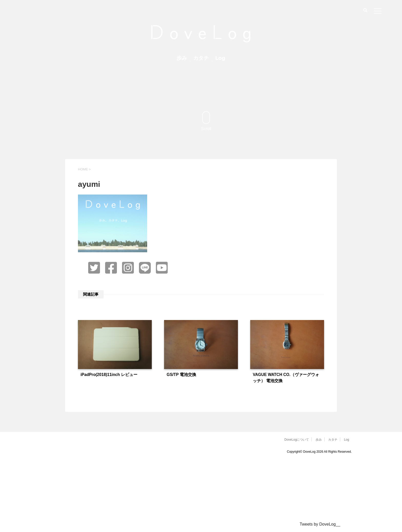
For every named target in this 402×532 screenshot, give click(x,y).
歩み (182, 58)
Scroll (206, 121)
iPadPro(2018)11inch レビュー (109, 375)
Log (220, 58)
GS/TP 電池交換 (181, 375)
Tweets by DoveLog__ (320, 524)
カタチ (201, 58)
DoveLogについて (297, 440)
